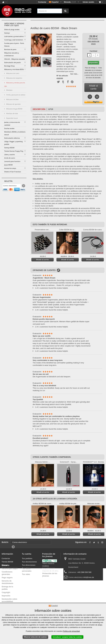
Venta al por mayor (10, 568)
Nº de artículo (62, 76)
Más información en (102, 243)
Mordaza (9, 90)
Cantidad (93, 51)
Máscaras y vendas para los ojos (15, 84)
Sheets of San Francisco (13, 172)
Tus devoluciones (29, 562)
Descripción (39, 109)
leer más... (74, 74)
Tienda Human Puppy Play (14, 151)
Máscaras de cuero (13, 73)
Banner (5, 565)
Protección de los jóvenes (50, 575)
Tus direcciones (29, 565)
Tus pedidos (27, 558)
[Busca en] (65, 11)
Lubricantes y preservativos (14, 36)
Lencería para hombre (12, 161)
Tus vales (26, 574)
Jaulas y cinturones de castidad (12, 124)
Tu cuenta (27, 554)
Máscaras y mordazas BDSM (14, 69)
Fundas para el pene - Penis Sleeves (14, 45)
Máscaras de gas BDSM (14, 109)
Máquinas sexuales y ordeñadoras (12, 54)
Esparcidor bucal (12, 118)
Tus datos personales (27, 570)
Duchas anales (9, 128)
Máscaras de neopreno (14, 78)
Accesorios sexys (10, 168)
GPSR (51, 109)
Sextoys (7, 33)
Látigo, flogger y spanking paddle (13, 143)
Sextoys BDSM (9, 148)
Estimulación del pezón (13, 62)
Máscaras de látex (12, 99)
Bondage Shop (9, 66)
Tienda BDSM (7, 562)
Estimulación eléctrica (12, 138)
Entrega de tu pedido (7, 588)
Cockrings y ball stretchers (14, 40)
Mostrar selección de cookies (35, 637)
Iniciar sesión (88, 2)
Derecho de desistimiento (7, 582)
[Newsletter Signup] (23, 186)
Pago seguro (7, 577)
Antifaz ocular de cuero (44, 184)
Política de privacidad (71, 631)
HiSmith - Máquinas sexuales (15, 59)
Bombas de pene (10, 49)
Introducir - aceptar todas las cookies (67, 637)
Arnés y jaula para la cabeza (16, 95)
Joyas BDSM (8, 165)
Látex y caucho (10, 154)
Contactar (42, 2)
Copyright (6, 592)
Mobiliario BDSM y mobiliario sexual (15, 133)
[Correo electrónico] (12, 186)
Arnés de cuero (10, 158)
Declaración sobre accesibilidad (9, 600)
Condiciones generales (7, 573)
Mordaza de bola (12, 113)
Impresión (6, 596)
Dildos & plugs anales (12, 29)
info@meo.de (89, 577)
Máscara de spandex (13, 104)
